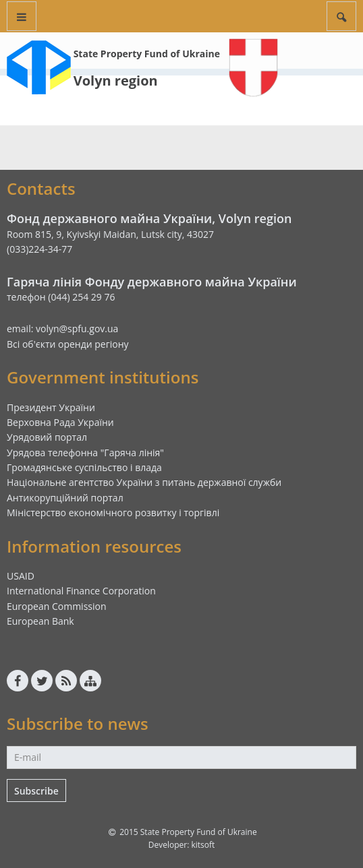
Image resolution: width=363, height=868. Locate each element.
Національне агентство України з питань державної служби (144, 482)
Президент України (51, 407)
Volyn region (116, 81)
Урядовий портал (47, 437)
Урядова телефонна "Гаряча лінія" (85, 453)
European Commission (57, 606)
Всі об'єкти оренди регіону (68, 344)
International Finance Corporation (81, 591)
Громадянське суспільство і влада (84, 467)
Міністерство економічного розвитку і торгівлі (113, 513)
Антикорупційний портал (65, 498)
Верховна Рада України (60, 422)
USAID (21, 576)
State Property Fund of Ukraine (147, 54)
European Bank (40, 621)
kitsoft (203, 845)
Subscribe (36, 791)
